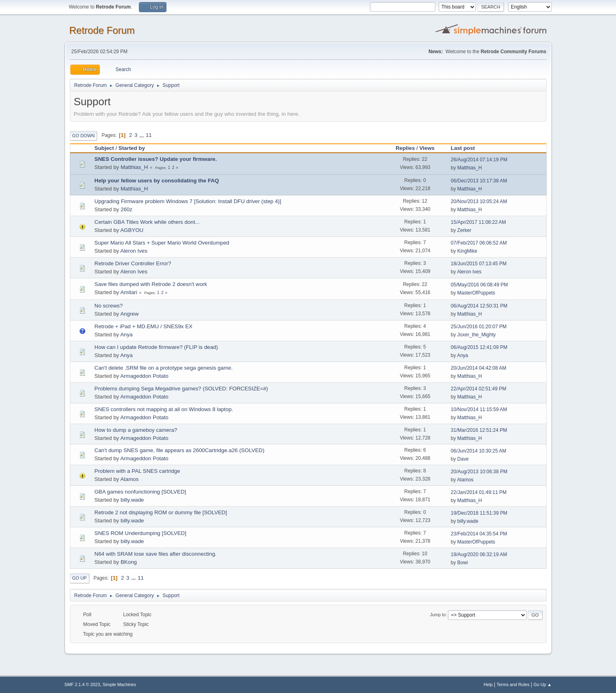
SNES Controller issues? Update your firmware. (156, 159)
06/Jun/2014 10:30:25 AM (479, 451)
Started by (135, 148)
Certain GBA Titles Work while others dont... (147, 222)
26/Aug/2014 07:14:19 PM (479, 160)
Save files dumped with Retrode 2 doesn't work (151, 284)
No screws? (109, 306)
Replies (405, 148)
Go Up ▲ (543, 684)
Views (427, 148)
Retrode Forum (102, 30)
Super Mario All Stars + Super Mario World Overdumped (162, 243)
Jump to (438, 615)
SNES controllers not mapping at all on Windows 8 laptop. (164, 409)
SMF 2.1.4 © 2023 (82, 684)
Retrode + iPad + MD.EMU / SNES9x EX (144, 326)
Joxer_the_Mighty (477, 335)
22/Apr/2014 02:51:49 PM (479, 389)
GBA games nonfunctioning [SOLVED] (140, 492)
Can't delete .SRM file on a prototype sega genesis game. (164, 368)
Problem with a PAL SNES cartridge (137, 471)
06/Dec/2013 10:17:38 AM (479, 181)
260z (126, 209)
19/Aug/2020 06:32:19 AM (479, 554)
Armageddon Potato (144, 376)
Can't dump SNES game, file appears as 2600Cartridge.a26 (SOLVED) (180, 450)
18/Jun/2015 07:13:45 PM (479, 264)
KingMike (467, 251)
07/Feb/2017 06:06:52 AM (479, 243)
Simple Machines (119, 684)
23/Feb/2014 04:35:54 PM (479, 534)
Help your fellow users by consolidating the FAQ (157, 181)
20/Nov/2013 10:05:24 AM (479, 201)
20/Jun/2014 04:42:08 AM (479, 368)
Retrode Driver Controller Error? (133, 263)
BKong (129, 562)
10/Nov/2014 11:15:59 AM (479, 409)
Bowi (463, 563)
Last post (463, 148)
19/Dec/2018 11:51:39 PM (479, 513)
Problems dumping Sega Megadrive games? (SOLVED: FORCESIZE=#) (182, 389)
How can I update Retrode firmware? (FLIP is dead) (156, 347)
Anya (126, 335)
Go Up (80, 578)
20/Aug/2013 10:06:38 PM (479, 472)
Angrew (129, 314)
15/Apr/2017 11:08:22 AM (478, 222)
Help (488, 684)
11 (149, 135)
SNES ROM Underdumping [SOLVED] (140, 533)
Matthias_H (134, 167)
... (142, 135)
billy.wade (132, 500)
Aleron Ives (134, 251)
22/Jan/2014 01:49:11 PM (479, 492)
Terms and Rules (513, 684)
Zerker (464, 230)
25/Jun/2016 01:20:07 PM (479, 327)
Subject (104, 148)
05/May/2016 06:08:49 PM (479, 285)
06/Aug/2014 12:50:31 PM (479, 306)
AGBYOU (132, 230)
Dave (463, 459)
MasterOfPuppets (476, 293)
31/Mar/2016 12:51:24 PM (479, 430)
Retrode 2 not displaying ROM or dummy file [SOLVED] (161, 512)
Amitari (129, 292)
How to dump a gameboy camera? (136, 430)
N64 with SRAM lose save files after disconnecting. (156, 554)
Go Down (84, 136)
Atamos (129, 479)
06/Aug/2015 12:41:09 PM (479, 347)
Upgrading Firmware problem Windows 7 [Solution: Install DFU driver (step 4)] (188, 201)
